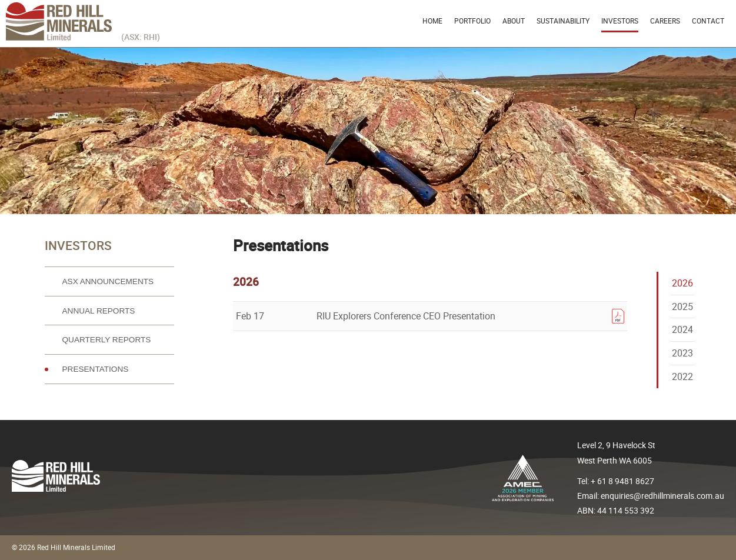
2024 (682, 329)
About (514, 21)
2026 (682, 283)
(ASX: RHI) (141, 37)
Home (432, 21)
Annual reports (99, 311)
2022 (682, 376)
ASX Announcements (108, 281)
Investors (620, 21)
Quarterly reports (107, 340)
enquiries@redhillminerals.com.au (662, 496)
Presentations (96, 369)
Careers (665, 21)
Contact (708, 21)
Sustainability (563, 21)
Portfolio (472, 21)
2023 (682, 353)
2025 (682, 306)
